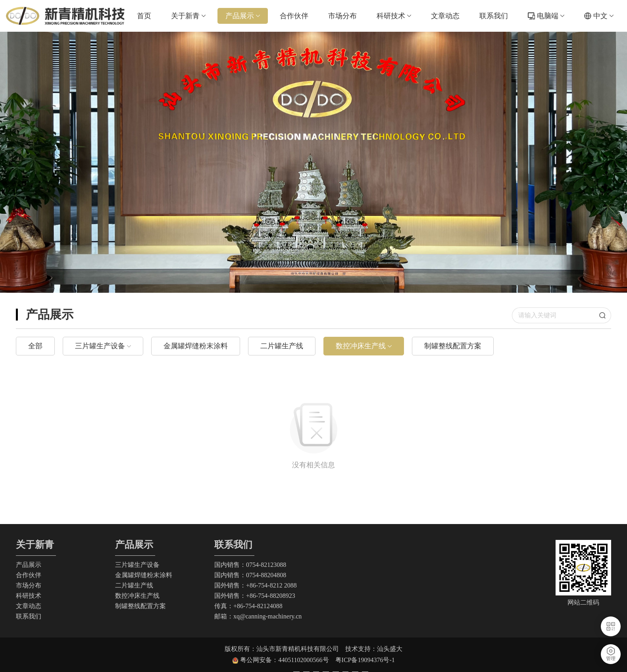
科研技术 (394, 16)
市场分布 (342, 16)
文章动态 (445, 16)
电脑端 (551, 16)
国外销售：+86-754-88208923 (255, 596)
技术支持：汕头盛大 (374, 649)
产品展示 (243, 16)
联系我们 (494, 16)
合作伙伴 (294, 16)
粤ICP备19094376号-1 (365, 660)
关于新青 (188, 16)
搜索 (605, 315)
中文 (603, 16)
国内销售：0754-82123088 (250, 565)
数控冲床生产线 (361, 346)
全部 (35, 346)
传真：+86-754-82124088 (248, 606)
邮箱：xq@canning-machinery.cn (258, 616)
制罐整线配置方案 (453, 346)
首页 (144, 16)
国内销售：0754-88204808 (250, 575)
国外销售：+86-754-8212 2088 (256, 585)
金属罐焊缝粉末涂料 (196, 346)
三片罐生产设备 (100, 346)
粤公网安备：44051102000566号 (288, 660)
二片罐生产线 (282, 346)
